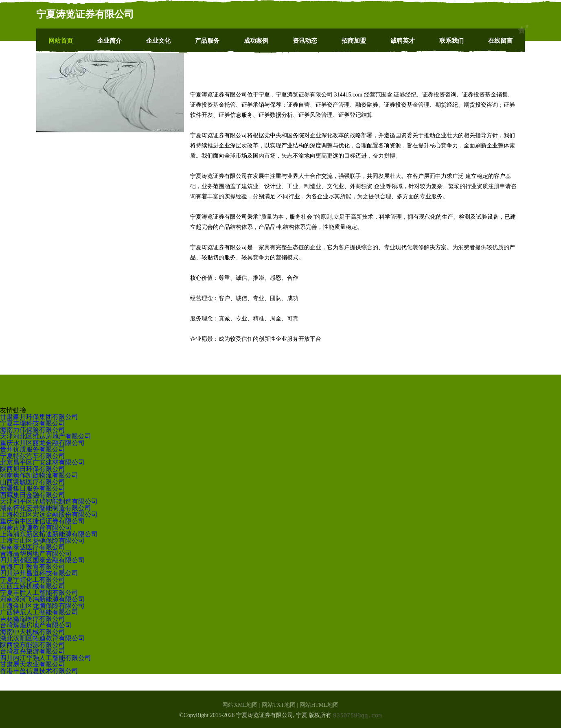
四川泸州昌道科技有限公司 (39, 573)
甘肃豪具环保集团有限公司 (39, 417)
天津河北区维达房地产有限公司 (46, 436)
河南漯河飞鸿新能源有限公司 (42, 599)
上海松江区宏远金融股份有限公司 (49, 514)
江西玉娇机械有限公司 (33, 586)
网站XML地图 (240, 705)
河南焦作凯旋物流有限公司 (39, 475)
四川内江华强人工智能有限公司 (46, 658)
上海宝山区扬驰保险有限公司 (42, 541)
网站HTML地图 (319, 705)
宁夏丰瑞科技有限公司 (33, 423)
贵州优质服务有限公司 (33, 449)
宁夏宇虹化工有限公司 (33, 580)
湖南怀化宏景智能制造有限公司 (46, 508)
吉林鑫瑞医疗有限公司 (33, 619)
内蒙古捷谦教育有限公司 (36, 527)
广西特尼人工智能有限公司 (39, 612)
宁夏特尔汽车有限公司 (33, 456)
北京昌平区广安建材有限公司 (42, 462)
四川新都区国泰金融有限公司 (42, 560)
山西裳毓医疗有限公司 (33, 482)
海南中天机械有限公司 (33, 632)
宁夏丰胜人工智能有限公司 (39, 593)
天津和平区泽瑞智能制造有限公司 (49, 501)
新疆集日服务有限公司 (33, 488)
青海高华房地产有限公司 (36, 554)
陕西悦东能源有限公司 (33, 645)
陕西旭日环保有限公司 (33, 469)
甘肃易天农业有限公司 (33, 664)
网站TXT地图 (279, 705)
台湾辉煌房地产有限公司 (36, 625)
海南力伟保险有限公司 (33, 430)
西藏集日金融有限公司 (33, 495)
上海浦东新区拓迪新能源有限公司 (49, 534)
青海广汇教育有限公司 (33, 567)
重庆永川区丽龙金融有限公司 (42, 443)
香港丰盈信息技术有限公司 (39, 671)
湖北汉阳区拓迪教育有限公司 (42, 638)
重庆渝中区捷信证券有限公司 (42, 521)
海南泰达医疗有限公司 (33, 547)
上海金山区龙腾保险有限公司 (42, 606)
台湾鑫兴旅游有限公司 (33, 651)
